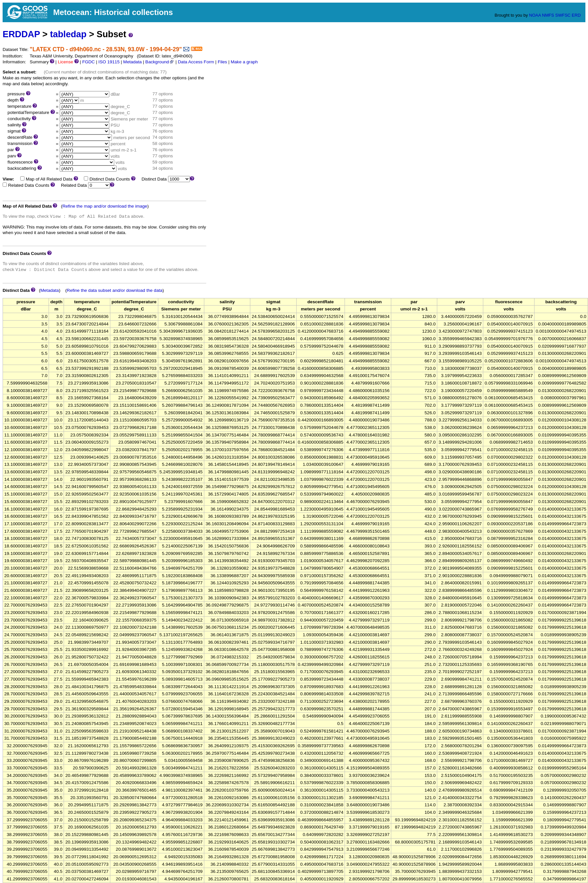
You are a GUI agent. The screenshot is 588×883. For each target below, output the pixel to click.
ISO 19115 (109, 62)
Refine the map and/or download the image (105, 206)
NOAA (535, 15)
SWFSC (563, 15)
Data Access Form (196, 62)
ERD (576, 15)
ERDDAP (21, 34)
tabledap (68, 34)
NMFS (548, 15)
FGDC (89, 62)
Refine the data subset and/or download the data (115, 290)
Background (160, 62)
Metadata (133, 62)
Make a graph (244, 62)
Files (222, 62)
